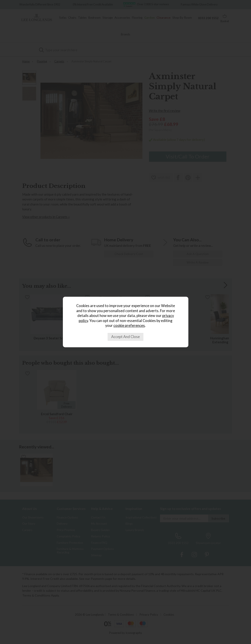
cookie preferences (129, 326)
